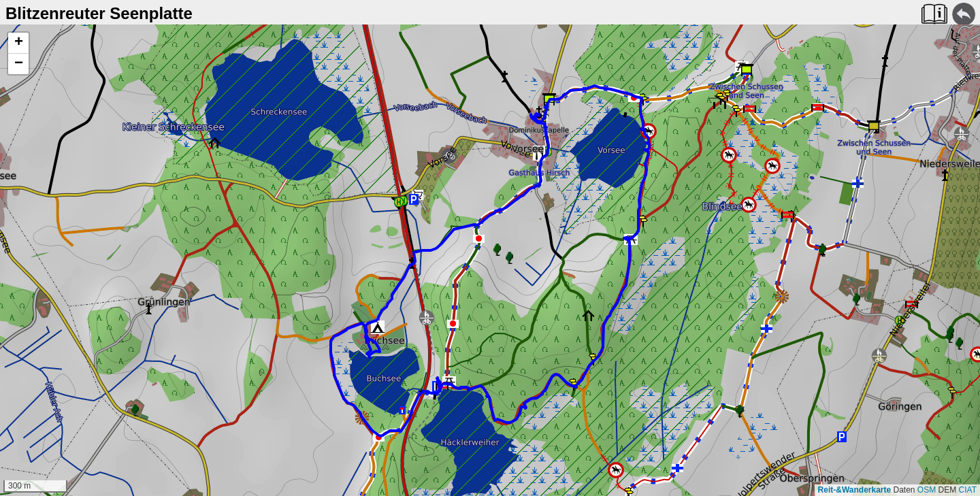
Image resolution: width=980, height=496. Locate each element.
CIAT (968, 490)
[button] (18, 43)
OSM (927, 490)
